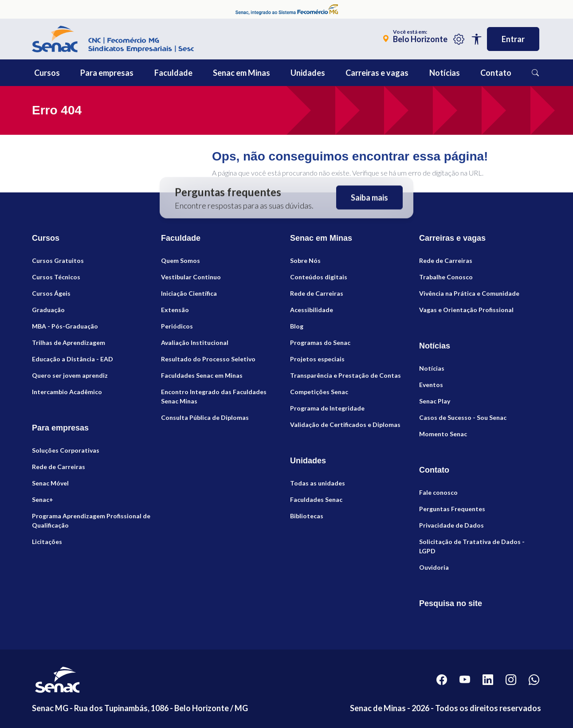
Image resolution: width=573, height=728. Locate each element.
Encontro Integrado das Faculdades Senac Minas (214, 396)
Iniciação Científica (189, 293)
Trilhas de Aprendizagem (69, 342)
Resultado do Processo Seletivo (208, 359)
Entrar (513, 39)
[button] (67, 73)
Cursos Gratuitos (58, 260)
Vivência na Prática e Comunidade (469, 293)
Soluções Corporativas (66, 450)
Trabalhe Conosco (446, 277)
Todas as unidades (318, 483)
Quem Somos (181, 260)
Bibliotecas (307, 516)
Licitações (47, 542)
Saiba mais (369, 198)
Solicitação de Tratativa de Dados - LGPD (472, 546)
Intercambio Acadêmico (67, 392)
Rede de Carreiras (59, 467)
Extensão (175, 310)
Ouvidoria (434, 567)
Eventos (431, 385)
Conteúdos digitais (319, 277)
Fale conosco (438, 492)
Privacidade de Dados (451, 525)
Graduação (48, 310)
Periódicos (177, 326)
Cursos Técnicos (56, 277)
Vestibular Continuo (191, 277)
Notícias (432, 368)
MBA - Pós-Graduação (65, 326)
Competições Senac (319, 392)
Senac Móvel (50, 483)
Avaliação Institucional (195, 342)
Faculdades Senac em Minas (202, 375)
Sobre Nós (305, 260)
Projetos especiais (317, 359)
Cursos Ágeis (51, 293)
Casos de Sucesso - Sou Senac (463, 417)
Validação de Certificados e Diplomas (345, 425)
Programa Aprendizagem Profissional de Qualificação (91, 521)
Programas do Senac (320, 342)
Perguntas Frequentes (452, 509)
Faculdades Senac (316, 499)
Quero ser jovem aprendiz (70, 375)
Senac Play (435, 401)
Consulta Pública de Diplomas (205, 417)
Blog (297, 326)
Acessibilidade (312, 310)
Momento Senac (443, 434)
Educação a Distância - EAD (73, 359)
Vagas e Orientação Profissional (466, 310)
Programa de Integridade (327, 408)
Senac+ (43, 499)
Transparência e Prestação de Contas (345, 375)
